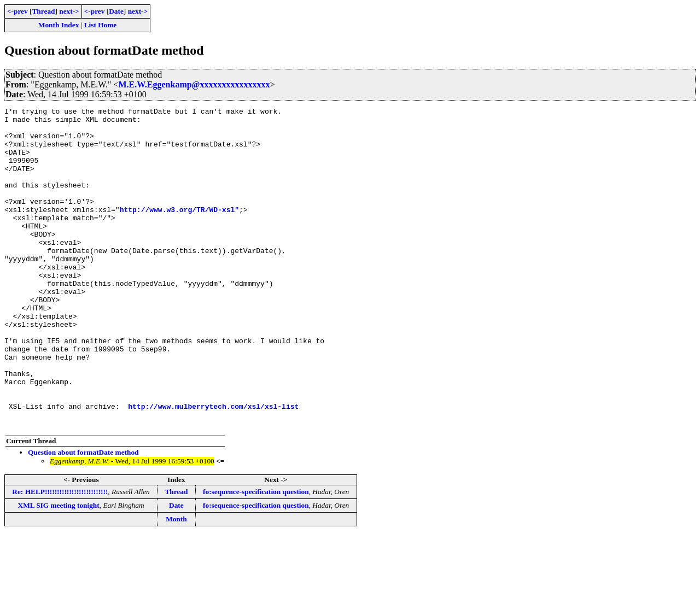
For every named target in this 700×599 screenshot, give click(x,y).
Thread (43, 11)
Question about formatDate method (83, 516)
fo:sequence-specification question (256, 556)
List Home (101, 25)
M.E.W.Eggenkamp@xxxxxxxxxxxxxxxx (194, 84)
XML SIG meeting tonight (59, 569)
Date (116, 11)
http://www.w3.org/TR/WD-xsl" (179, 231)
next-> (69, 11)
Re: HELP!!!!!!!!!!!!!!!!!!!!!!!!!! (60, 556)
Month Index (59, 25)
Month (176, 583)
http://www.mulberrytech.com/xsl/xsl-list (213, 467)
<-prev (17, 11)
